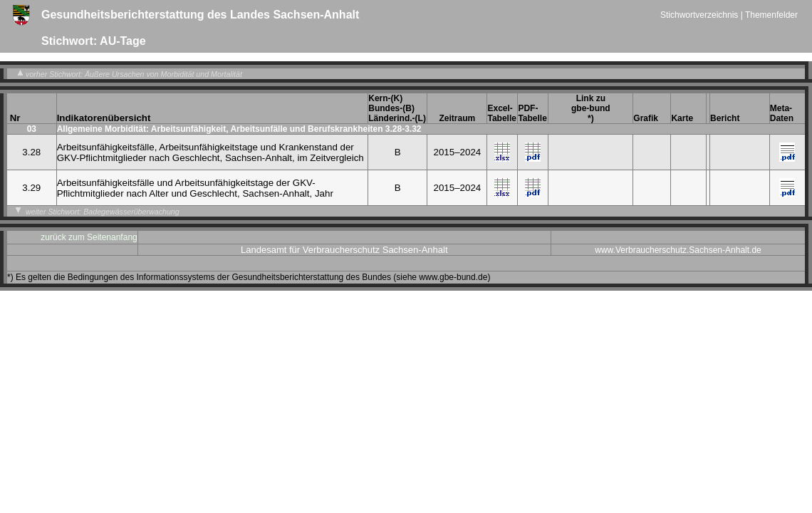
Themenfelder (771, 15)
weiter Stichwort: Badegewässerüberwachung (97, 212)
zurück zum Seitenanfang (89, 237)
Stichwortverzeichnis (701, 15)
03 (32, 129)
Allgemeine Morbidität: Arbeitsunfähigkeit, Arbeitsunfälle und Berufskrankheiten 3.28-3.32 (239, 129)
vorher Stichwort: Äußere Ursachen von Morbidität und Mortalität (129, 74)
